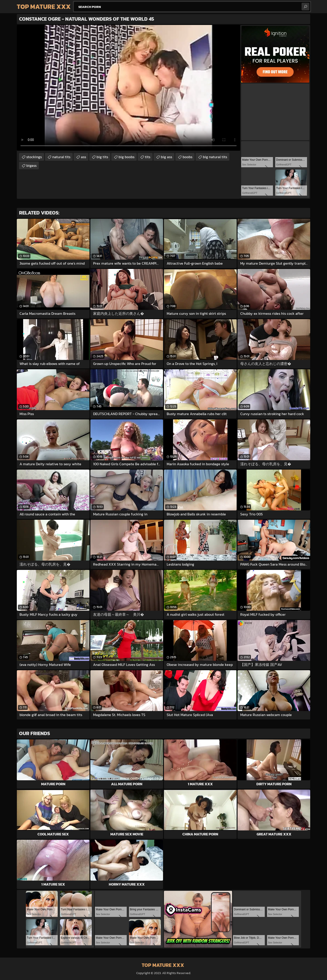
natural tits (61, 157)
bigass (31, 165)
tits (148, 157)
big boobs (126, 157)
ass (83, 157)
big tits (102, 157)
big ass (166, 157)
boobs (187, 157)
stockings (34, 157)
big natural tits (215, 157)
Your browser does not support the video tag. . (129, 88)
